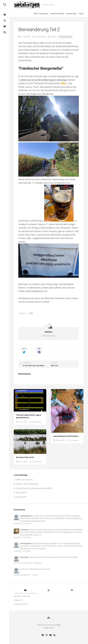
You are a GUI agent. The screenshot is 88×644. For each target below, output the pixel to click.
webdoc (53, 37)
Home (81, 14)
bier (31, 313)
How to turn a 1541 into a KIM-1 (23, 560)
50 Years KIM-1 (21, 494)
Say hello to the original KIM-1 (22, 571)
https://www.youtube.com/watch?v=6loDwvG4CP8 (59, 554)
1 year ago (35, 571)
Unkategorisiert (65, 37)
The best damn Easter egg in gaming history (29, 413)
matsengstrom (26, 512)
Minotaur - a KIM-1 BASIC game (27, 481)
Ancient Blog (71, 14)
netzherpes (24, 526)
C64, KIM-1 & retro (20, 593)
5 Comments (41, 37)
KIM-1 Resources (41, 14)
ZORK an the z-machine (24, 476)
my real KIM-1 (18, 520)
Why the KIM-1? (21, 489)
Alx (52, 624)
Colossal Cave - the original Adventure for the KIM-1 (34, 485)
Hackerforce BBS (57, 14)
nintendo (17, 597)
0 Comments (37, 418)
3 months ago (27, 520)
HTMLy (58, 621)
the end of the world (25, 454)
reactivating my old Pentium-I (66, 433)
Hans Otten (24, 554)
